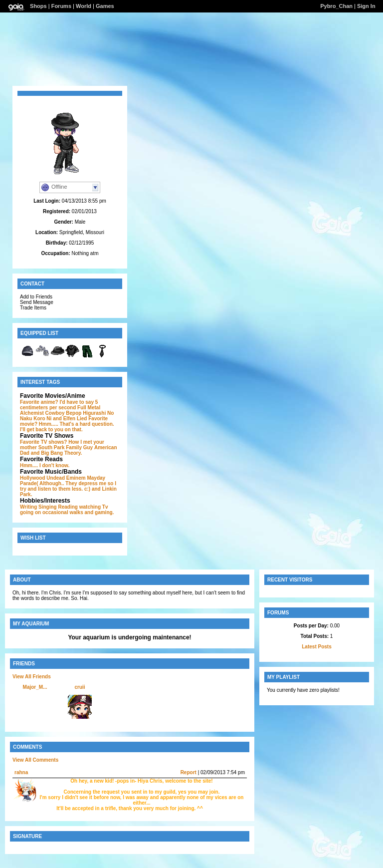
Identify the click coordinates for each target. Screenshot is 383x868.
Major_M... (35, 687)
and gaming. (99, 512)
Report (189, 772)
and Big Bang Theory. (57, 453)
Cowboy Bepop (64, 413)
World (84, 6)
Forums (61, 6)
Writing (28, 507)
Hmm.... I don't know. (45, 465)
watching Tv (94, 507)
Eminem (76, 478)
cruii (80, 687)
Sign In (366, 6)
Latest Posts (316, 647)
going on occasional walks (52, 512)
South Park (52, 447)
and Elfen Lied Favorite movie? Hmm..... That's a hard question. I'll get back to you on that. (67, 424)
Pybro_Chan (336, 6)
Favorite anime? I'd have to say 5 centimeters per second (59, 405)
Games (105, 6)
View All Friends (32, 677)
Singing (48, 507)
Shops (38, 6)
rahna (21, 772)
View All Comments (35, 760)
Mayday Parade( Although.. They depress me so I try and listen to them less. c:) (68, 483)
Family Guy (79, 447)
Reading (68, 507)
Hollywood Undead (42, 478)
